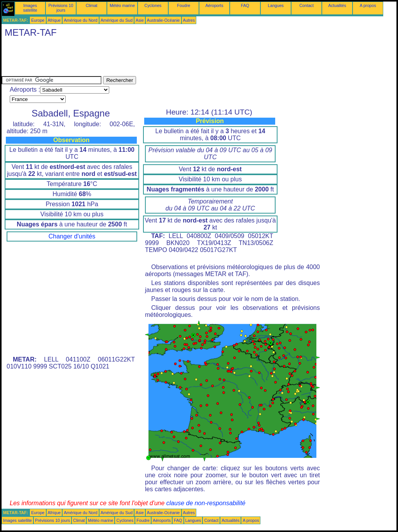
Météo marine (122, 5)
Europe (38, 20)
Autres (189, 20)
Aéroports (214, 5)
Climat (91, 5)
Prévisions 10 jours (61, 8)
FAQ (245, 5)
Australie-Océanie (163, 20)
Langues (276, 5)
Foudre (184, 5)
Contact (306, 5)
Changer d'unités (72, 236)
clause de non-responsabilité (206, 503)
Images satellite (30, 8)
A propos (368, 5)
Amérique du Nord (80, 20)
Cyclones (153, 5)
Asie (140, 20)
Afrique (54, 20)
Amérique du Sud (117, 20)
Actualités (337, 5)
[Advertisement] (143, 59)
